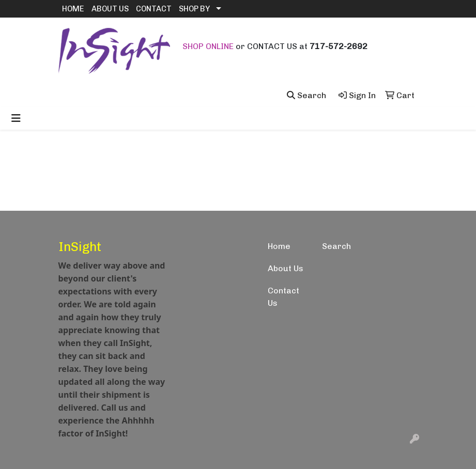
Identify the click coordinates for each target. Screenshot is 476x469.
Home (279, 246)
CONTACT (154, 9)
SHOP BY (194, 9)
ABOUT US (110, 9)
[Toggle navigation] (16, 118)
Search (336, 246)
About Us (286, 268)
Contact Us (283, 297)
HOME (73, 9)
